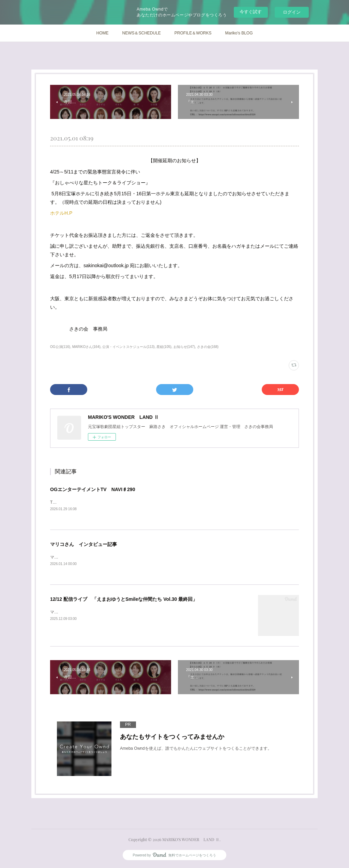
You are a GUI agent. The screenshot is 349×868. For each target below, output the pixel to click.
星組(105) (164, 347)
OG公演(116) (60, 347)
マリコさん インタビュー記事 (84, 545)
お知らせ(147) (184, 347)
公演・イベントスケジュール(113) (128, 347)
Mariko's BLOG (239, 33)
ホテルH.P (61, 213)
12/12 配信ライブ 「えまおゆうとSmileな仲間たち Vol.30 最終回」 (124, 600)
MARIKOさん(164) (86, 347)
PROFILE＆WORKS (193, 33)
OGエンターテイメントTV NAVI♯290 (93, 489)
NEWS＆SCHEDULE (141, 33)
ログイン (292, 12)
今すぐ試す (251, 12)
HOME (102, 33)
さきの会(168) (208, 347)
